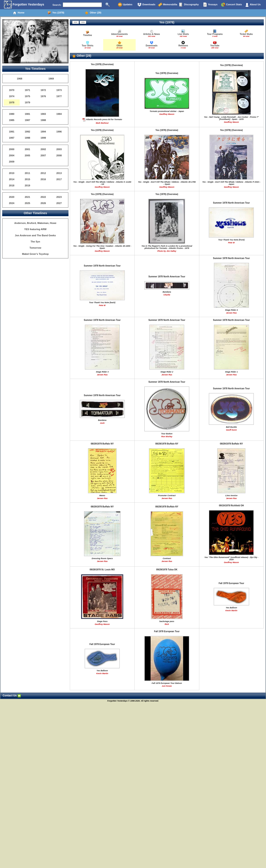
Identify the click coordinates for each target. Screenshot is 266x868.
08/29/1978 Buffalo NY (102, 444)
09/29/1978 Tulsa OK (167, 570)
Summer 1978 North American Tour (231, 203)
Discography (189, 5)
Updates (125, 5)
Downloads (146, 5)
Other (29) (93, 13)
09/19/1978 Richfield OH (231, 506)
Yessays (210, 5)
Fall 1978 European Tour (231, 583)
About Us (253, 5)
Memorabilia (168, 5)
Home (19, 13)
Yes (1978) (56, 13)
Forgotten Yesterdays (24, 5)
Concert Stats (231, 5)
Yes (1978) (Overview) (102, 64)
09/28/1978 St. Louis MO (102, 570)
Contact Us (12, 696)
